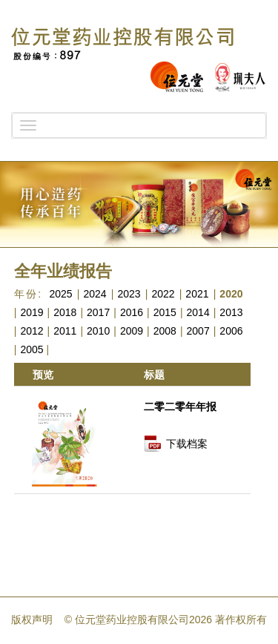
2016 (132, 312)
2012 (32, 331)
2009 (132, 331)
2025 (60, 294)
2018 (65, 312)
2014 (198, 312)
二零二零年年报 (180, 407)
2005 (32, 349)
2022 (163, 294)
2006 (231, 331)
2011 (65, 331)
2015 (165, 312)
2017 (98, 312)
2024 (95, 294)
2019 (32, 312)
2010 (98, 331)
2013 (231, 312)
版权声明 (32, 620)
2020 (231, 294)
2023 (129, 294)
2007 (198, 331)
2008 (165, 331)
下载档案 (187, 444)
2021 (197, 294)
